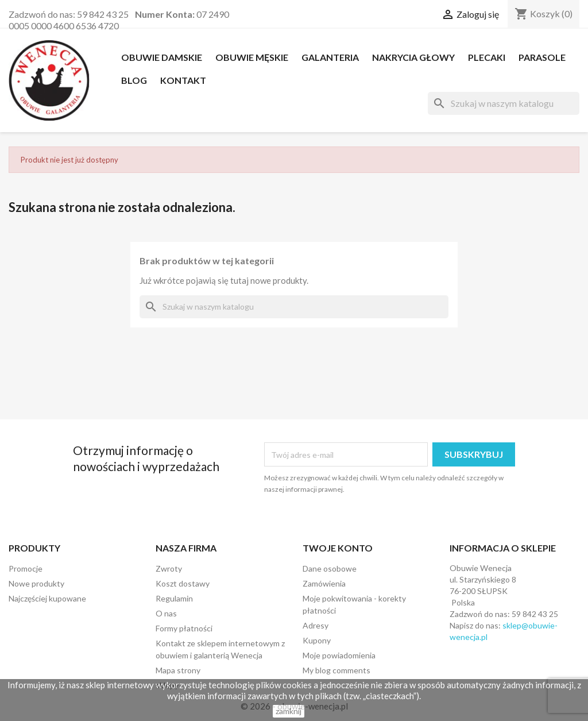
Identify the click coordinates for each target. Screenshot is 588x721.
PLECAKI (487, 57)
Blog (134, 80)
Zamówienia (324, 583)
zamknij (289, 711)
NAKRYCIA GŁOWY (413, 57)
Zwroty (169, 568)
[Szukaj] (504, 103)
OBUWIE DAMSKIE (162, 57)
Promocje (26, 568)
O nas (166, 613)
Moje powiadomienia (339, 655)
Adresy (316, 625)
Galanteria (330, 57)
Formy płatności (184, 628)
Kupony (317, 640)
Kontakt (183, 80)
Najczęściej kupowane (47, 598)
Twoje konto (338, 548)
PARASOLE (542, 57)
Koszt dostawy (183, 583)
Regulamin (174, 598)
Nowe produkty (36, 583)
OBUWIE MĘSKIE (252, 57)
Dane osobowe (330, 568)
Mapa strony (178, 670)
